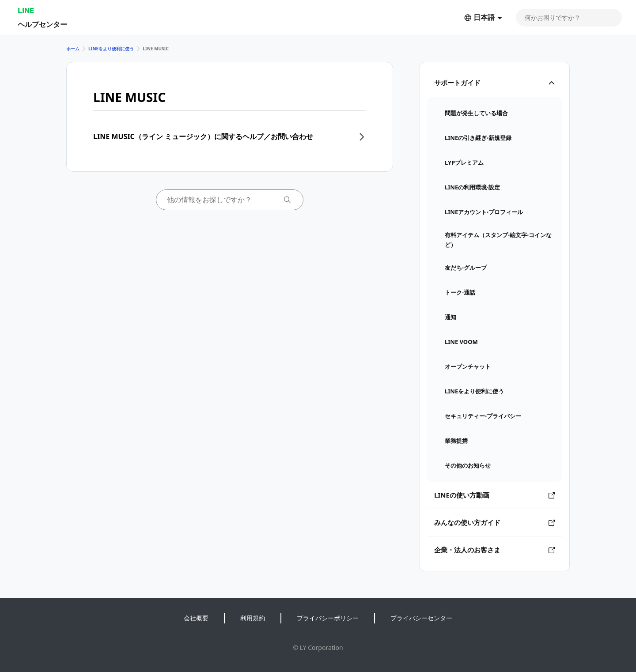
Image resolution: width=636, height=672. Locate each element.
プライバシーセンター (421, 618)
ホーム (73, 49)
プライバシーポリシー (328, 618)
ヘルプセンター (42, 24)
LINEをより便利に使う (111, 49)
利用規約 (253, 618)
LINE (26, 10)
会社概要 (196, 618)
